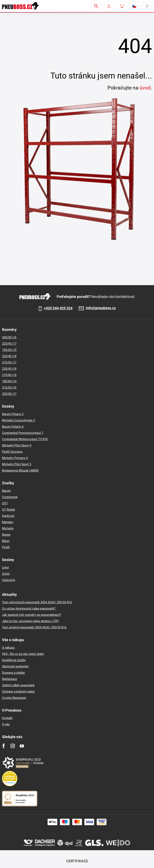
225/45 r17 (9, 344)
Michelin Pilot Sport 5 (17, 464)
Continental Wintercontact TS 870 (25, 439)
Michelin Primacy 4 (15, 458)
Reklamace (10, 679)
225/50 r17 (9, 394)
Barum (6, 491)
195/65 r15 (9, 350)
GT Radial (8, 510)
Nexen (6, 535)
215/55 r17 (9, 362)
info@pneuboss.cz (101, 308)
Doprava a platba (13, 673)
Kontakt (7, 718)
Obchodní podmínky (15, 666)
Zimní (6, 574)
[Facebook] (4, 746)
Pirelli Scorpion (12, 452)
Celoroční (9, 580)
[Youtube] (22, 746)
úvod (145, 88)
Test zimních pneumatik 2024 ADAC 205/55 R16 (34, 627)
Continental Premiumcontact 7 (23, 433)
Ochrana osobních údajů (18, 692)
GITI (5, 503)
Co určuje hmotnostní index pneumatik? (29, 609)
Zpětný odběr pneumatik (18, 685)
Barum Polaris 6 (13, 427)
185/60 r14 (9, 381)
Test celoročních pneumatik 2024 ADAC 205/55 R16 (37, 602)
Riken (6, 541)
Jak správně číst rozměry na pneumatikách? (32, 615)
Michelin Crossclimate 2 (19, 420)
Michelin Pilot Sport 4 (17, 445)
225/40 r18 (9, 356)
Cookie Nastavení (14, 698)
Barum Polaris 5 (13, 414)
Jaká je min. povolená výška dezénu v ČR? (30, 621)
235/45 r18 (9, 369)
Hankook (8, 516)
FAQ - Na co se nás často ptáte (23, 654)
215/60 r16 (9, 375)
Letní (5, 567)
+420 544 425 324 (58, 308)
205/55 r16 (9, 337)
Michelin (8, 528)
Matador (8, 522)
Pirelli (6, 547)
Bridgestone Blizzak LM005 (20, 471)
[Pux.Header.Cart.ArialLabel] (122, 6)
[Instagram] (13, 746)
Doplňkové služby (14, 660)
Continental (10, 497)
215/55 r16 (9, 388)
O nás (6, 724)
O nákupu (8, 648)
